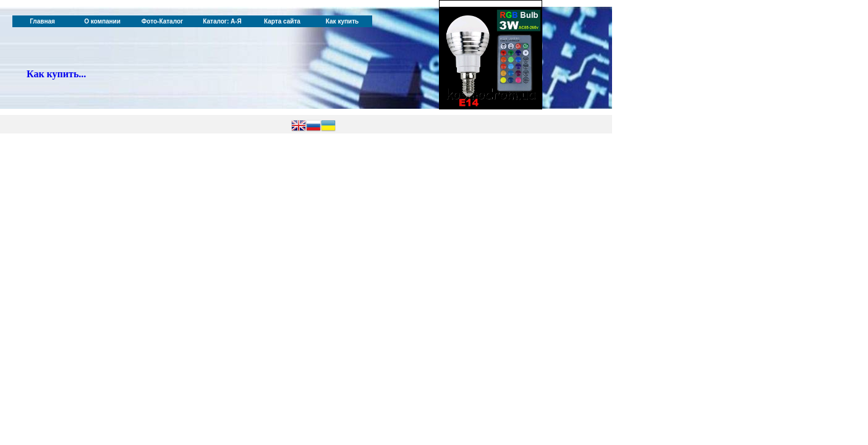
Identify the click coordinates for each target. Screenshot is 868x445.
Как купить (342, 21)
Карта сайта (282, 21)
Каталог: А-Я (222, 21)
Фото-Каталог (162, 21)
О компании (102, 21)
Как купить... (56, 74)
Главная (42, 21)
